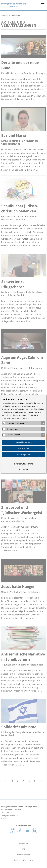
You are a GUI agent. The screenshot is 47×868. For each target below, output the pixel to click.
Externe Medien (13, 435)
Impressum (24, 469)
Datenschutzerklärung (24, 464)
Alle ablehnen (24, 448)
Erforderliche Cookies (16, 423)
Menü (43, 5)
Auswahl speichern (24, 442)
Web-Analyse (12, 429)
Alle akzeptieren (24, 455)
